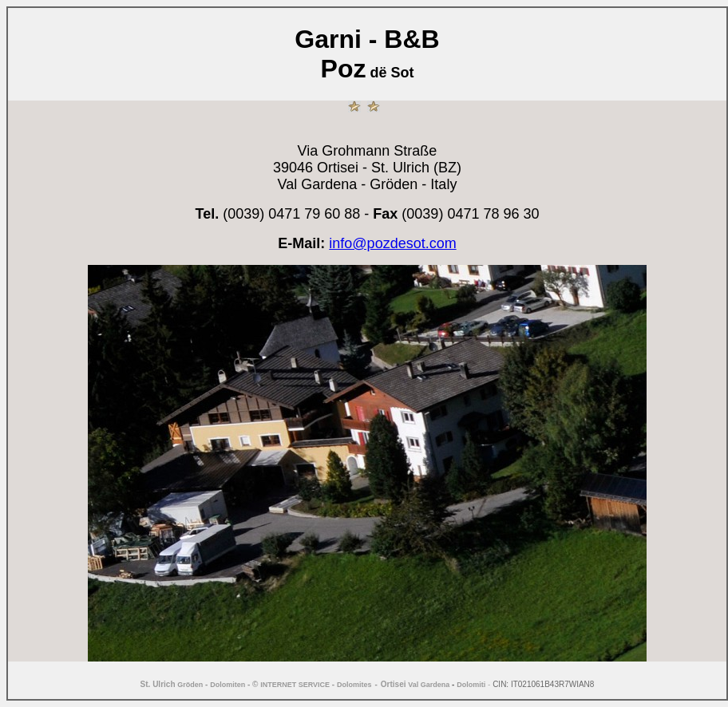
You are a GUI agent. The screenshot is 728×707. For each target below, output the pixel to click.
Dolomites (354, 685)
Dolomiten (227, 685)
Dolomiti (471, 685)
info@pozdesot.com (392, 243)
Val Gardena (429, 685)
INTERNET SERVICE (295, 685)
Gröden (190, 685)
